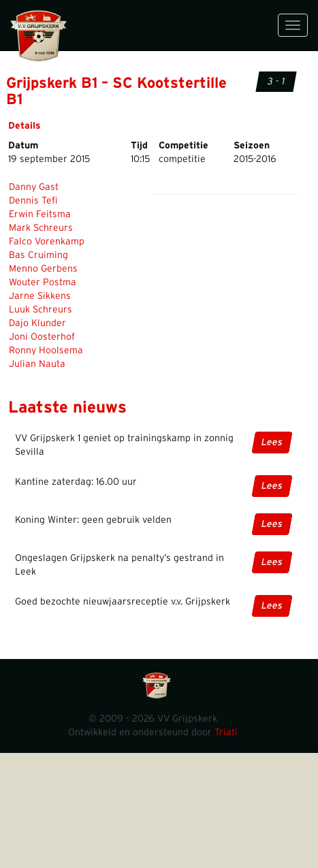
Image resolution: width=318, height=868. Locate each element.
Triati (226, 733)
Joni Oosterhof (42, 337)
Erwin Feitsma (40, 214)
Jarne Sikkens (40, 296)
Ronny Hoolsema (46, 351)
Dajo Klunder (37, 323)
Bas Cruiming (38, 255)
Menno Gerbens (43, 269)
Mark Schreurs (41, 228)
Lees (272, 443)
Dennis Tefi (33, 201)
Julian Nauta (37, 364)
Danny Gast (34, 187)
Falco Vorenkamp (47, 242)
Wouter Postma (43, 283)
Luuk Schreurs (41, 310)
